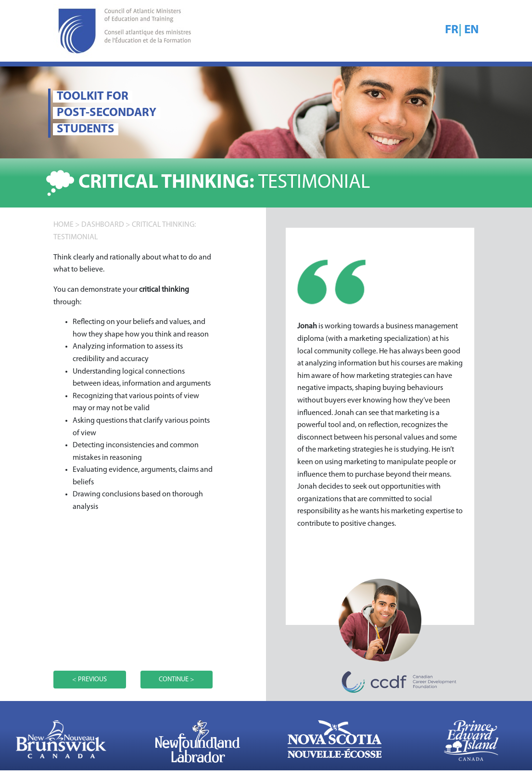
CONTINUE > (177, 680)
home (63, 225)
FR (452, 30)
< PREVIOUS (89, 680)
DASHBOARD (103, 225)
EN (471, 30)
